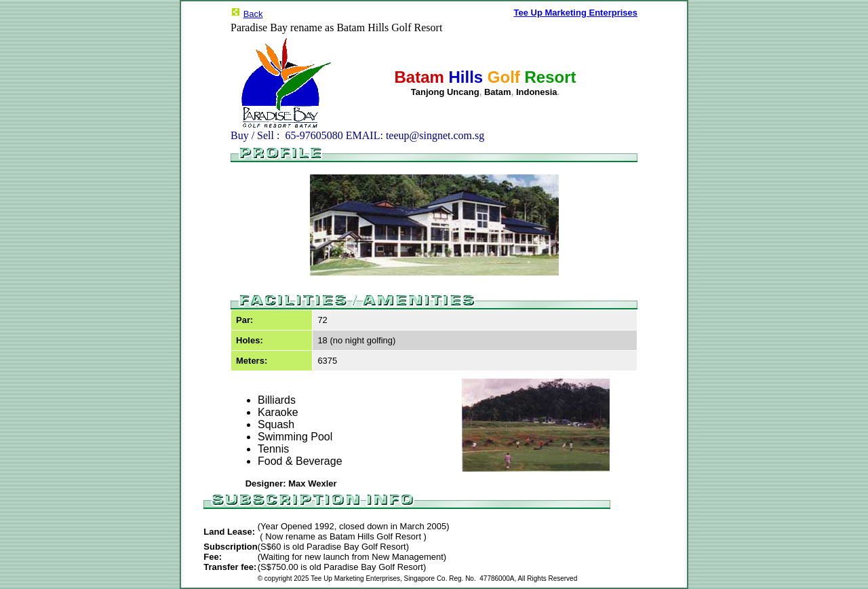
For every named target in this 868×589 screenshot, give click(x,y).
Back (253, 14)
